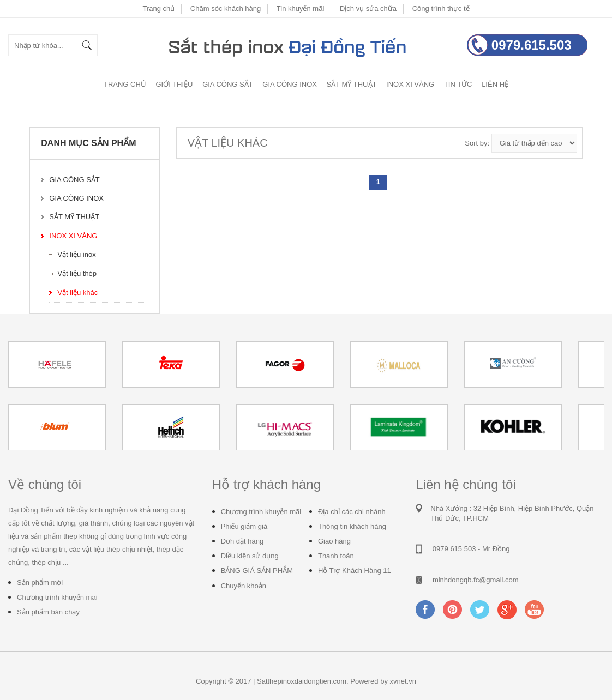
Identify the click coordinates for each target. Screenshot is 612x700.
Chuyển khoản (244, 586)
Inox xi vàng (410, 84)
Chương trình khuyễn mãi (261, 512)
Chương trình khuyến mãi (57, 597)
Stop (599, 460)
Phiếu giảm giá (244, 526)
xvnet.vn (403, 681)
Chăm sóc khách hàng (226, 8)
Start (590, 460)
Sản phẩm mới (40, 583)
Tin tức (458, 84)
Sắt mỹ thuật (352, 84)
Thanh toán (336, 556)
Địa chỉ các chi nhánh (352, 512)
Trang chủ (158, 8)
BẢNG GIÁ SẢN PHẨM (257, 571)
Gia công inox (290, 84)
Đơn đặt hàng (242, 541)
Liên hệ (495, 84)
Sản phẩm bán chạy (48, 612)
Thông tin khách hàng (352, 526)
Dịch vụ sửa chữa (368, 8)
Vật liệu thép (77, 273)
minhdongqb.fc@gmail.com (476, 580)
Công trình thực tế (441, 8)
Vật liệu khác (77, 292)
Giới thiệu (174, 84)
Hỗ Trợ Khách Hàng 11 (355, 571)
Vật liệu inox (76, 254)
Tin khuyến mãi (300, 8)
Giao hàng (334, 541)
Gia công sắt (228, 84)
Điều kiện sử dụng (250, 556)
